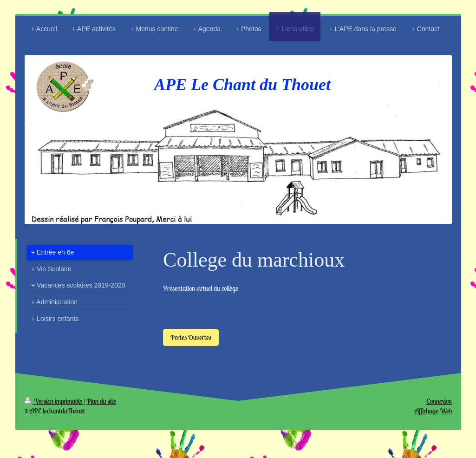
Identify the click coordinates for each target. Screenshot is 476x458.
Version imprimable (54, 401)
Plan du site (101, 401)
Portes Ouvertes (191, 337)
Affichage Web (433, 411)
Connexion (439, 401)
